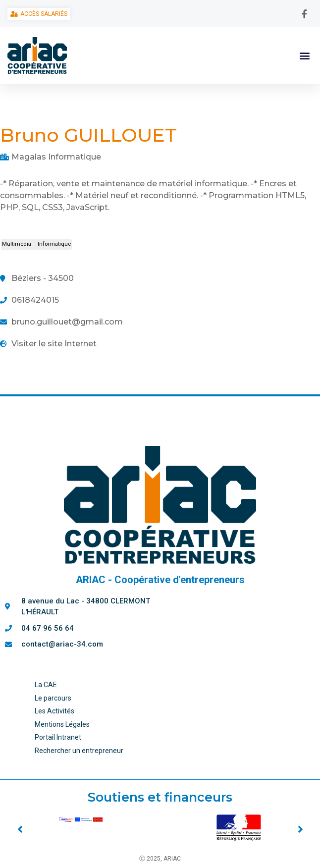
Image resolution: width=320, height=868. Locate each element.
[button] (304, 55)
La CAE (46, 685)
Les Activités (54, 711)
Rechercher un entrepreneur (79, 751)
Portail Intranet (58, 737)
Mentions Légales (62, 724)
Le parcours (53, 698)
